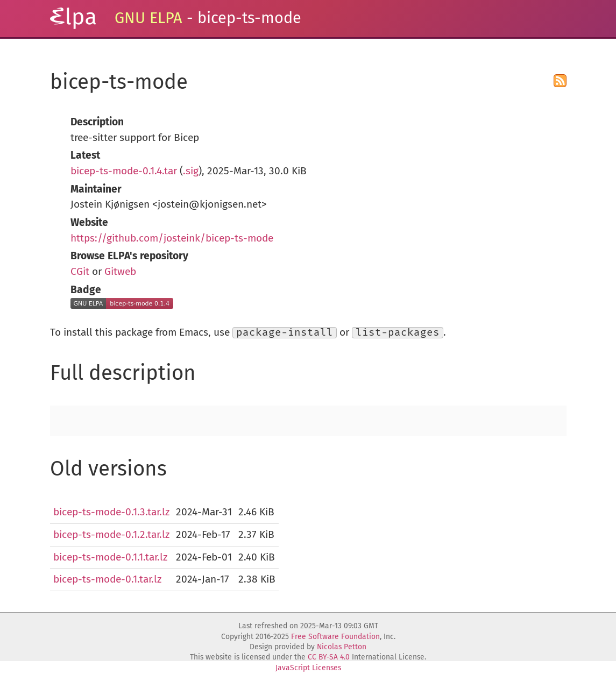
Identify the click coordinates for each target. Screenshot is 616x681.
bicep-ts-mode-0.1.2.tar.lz (111, 534)
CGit (80, 271)
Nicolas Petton (342, 647)
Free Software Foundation (335, 637)
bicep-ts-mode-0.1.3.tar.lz (111, 512)
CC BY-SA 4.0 (329, 657)
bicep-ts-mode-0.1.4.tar (124, 171)
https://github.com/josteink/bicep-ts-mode (172, 238)
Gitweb (120, 271)
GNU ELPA (148, 18)
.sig (191, 171)
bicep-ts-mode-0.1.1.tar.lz (110, 557)
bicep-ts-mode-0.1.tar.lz (107, 579)
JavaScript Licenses (308, 668)
